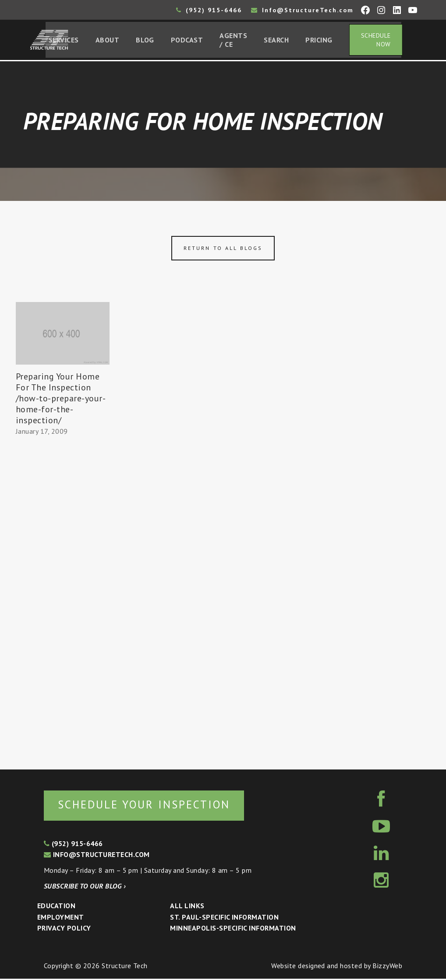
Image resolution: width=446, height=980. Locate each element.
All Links (187, 907)
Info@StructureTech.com (302, 10)
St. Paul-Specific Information (224, 919)
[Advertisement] (63, 600)
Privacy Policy (64, 930)
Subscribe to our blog (85, 887)
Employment (61, 919)
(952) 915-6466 (209, 10)
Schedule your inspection (147, 806)
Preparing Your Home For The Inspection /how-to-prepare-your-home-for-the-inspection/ (61, 399)
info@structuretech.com (97, 856)
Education (56, 907)
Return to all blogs (223, 249)
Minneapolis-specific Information (233, 930)
